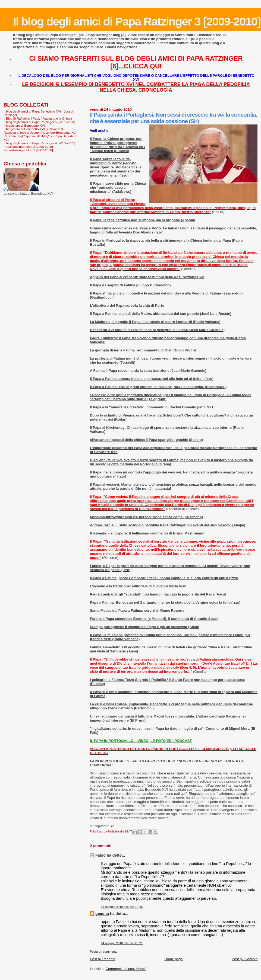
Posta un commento (104, 952)
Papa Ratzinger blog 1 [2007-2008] (28, 150)
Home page (173, 959)
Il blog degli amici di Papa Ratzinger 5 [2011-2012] (39, 122)
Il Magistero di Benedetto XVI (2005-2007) (33, 129)
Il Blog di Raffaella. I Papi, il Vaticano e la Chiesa (38, 118)
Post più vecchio (245, 959)
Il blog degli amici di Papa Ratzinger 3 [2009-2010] (137, 21)
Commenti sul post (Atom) (126, 969)
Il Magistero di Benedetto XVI (24, 125)
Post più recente (103, 959)
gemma (102, 914)
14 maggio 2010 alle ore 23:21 (122, 943)
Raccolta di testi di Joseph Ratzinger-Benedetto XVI (40, 132)
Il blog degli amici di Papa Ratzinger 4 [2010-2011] (39, 143)
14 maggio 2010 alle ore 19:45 (122, 907)
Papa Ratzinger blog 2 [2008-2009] (28, 147)
